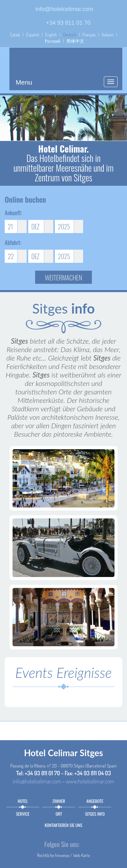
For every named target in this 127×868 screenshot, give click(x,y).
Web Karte (82, 855)
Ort (59, 814)
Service (23, 814)
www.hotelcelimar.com (90, 781)
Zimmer (59, 801)
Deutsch (70, 35)
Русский (53, 41)
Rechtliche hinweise (53, 855)
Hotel (23, 801)
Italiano (108, 35)
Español (32, 35)
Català (15, 35)
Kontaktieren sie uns (64, 825)
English (51, 35)
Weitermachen (64, 277)
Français (89, 35)
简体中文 (75, 41)
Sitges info (95, 814)
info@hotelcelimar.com (64, 9)
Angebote (95, 801)
